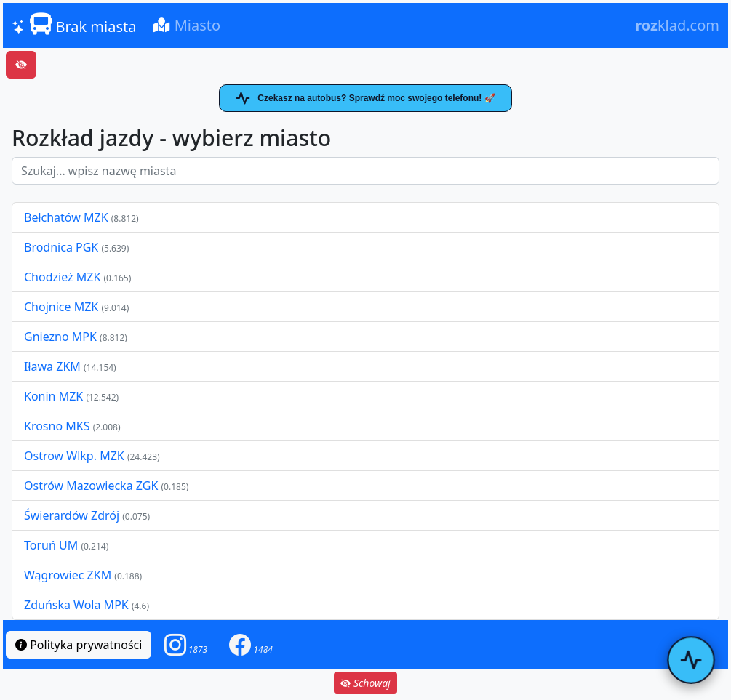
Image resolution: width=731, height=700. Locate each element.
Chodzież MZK (62, 277)
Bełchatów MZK (66, 217)
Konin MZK (53, 396)
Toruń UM (51, 545)
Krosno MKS (59, 426)
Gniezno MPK (62, 337)
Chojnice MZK (63, 307)
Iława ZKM (52, 366)
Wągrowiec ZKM (69, 575)
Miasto (187, 25)
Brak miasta (74, 25)
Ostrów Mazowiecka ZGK (92, 486)
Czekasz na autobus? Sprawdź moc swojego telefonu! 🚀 (365, 98)
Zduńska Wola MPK (76, 605)
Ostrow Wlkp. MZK (76, 456)
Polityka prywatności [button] (79, 645)
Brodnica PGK (63, 247)
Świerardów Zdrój (72, 515)
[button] (186, 644)
